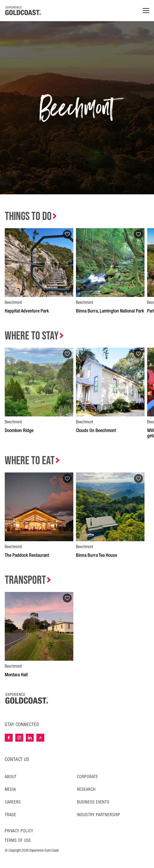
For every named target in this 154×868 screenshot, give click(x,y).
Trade (11, 815)
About (11, 777)
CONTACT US (17, 759)
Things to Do (28, 216)
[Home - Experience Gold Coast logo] (23, 11)
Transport (25, 580)
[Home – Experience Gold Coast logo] (27, 698)
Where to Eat (30, 461)
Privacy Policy (19, 831)
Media (10, 790)
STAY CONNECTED (22, 725)
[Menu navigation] (146, 11)
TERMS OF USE (18, 841)
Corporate (88, 777)
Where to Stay (32, 336)
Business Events (93, 802)
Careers (13, 802)
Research (86, 790)
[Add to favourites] (67, 234)
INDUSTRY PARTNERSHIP (99, 815)
